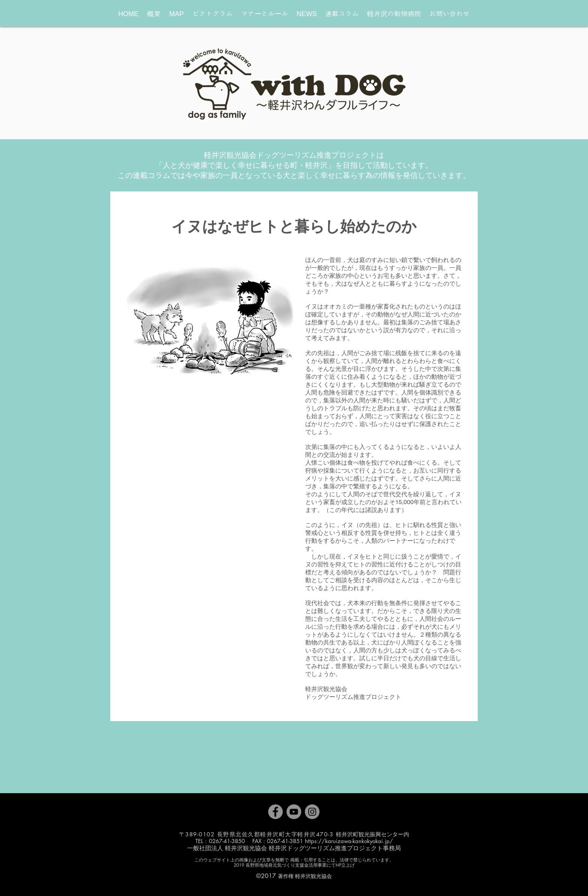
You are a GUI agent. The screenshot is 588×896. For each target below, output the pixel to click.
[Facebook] (275, 812)
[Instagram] (312, 812)
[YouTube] (294, 812)
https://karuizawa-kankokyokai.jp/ (349, 841)
